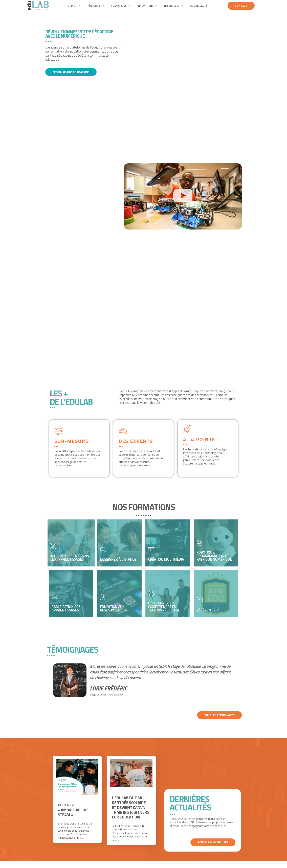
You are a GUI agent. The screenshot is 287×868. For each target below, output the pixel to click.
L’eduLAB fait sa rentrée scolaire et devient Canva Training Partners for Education (130, 807)
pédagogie (96, 6)
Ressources (174, 6)
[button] (183, 197)
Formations (121, 6)
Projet (74, 6)
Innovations (148, 6)
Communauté (199, 6)
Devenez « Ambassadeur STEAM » (73, 810)
